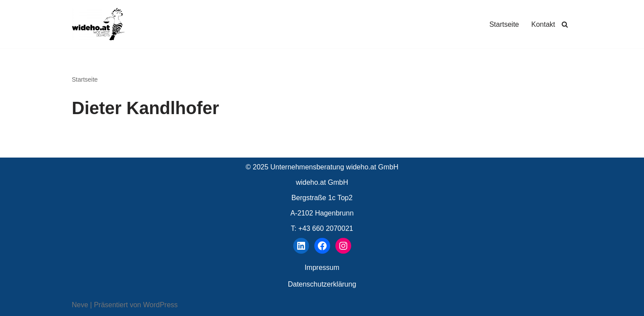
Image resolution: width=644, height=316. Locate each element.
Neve (80, 305)
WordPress (160, 305)
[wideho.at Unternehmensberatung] (98, 24)
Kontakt (543, 24)
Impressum (322, 268)
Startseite (504, 24)
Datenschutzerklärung (322, 284)
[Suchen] (565, 24)
